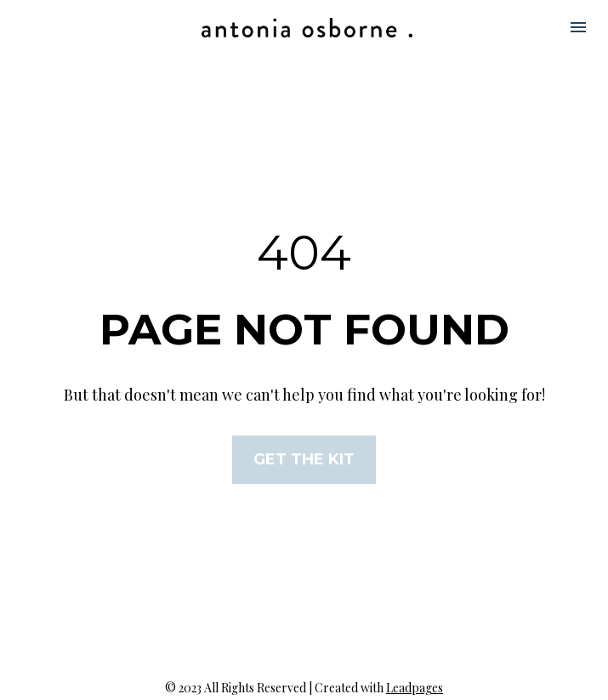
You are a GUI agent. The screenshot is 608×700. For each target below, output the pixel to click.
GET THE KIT (304, 454)
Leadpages (415, 677)
